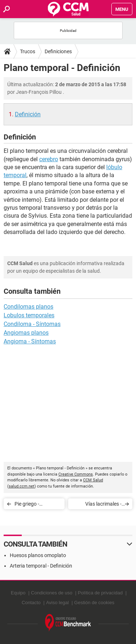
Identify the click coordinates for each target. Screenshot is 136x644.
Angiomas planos (26, 333)
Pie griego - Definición (27, 505)
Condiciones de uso (51, 593)
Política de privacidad (100, 593)
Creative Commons (76, 474)
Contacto (31, 603)
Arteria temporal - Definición (41, 566)
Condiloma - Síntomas (32, 324)
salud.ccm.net (22, 486)
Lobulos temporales (29, 315)
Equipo (18, 593)
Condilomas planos (28, 307)
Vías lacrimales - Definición (103, 505)
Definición (28, 114)
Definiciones (58, 51)
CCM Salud (93, 480)
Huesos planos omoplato (38, 555)
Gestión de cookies (94, 603)
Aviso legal (57, 603)
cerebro (49, 159)
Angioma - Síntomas (30, 341)
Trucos (28, 51)
